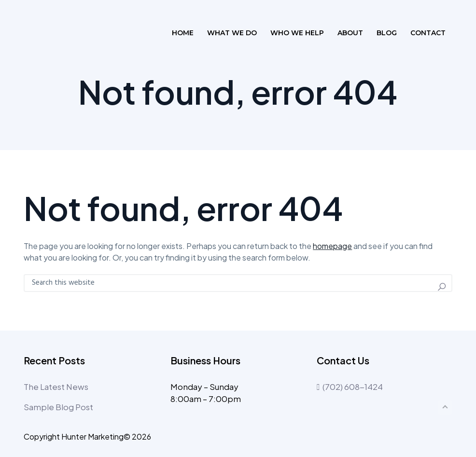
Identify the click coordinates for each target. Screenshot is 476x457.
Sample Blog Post (58, 407)
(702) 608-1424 (350, 387)
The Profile (66, 33)
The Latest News (56, 387)
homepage (332, 246)
